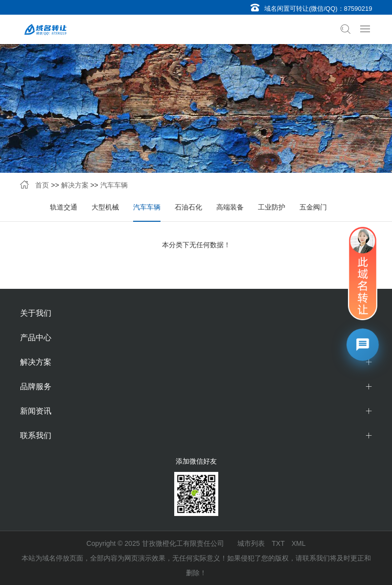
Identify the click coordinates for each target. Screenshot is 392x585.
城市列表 (251, 543)
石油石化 (188, 207)
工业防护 (272, 207)
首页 (42, 185)
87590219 (358, 9)
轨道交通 (64, 207)
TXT (278, 543)
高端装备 (230, 207)
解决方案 (75, 185)
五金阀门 (313, 207)
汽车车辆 (114, 185)
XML (299, 543)
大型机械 (105, 207)
